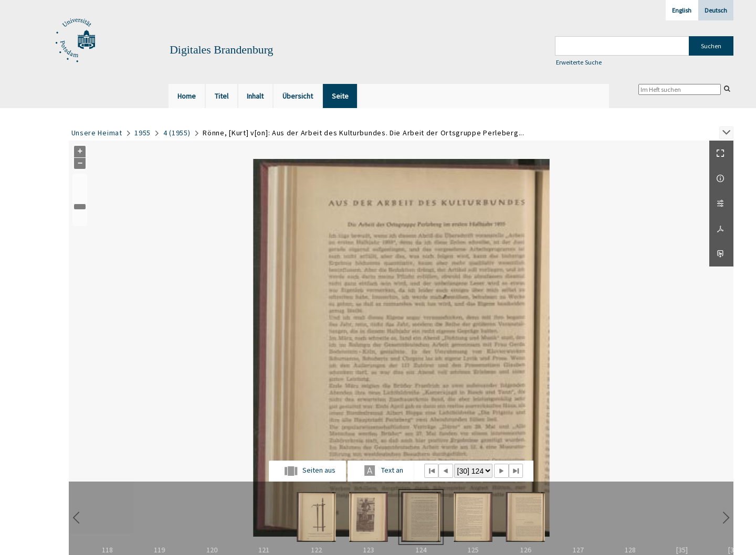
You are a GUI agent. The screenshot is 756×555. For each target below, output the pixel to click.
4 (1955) (177, 133)
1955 (143, 133)
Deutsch (716, 10)
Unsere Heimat (97, 133)
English (682, 10)
